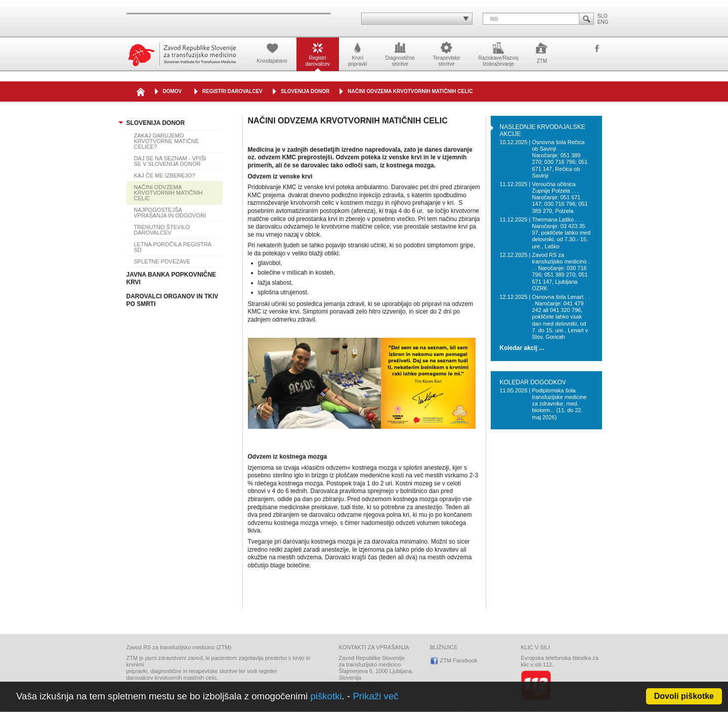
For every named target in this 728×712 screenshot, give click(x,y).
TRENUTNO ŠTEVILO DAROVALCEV (162, 230)
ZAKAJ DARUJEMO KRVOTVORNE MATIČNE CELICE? (167, 141)
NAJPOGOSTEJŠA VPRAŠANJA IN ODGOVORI (170, 213)
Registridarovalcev (318, 54)
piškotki (326, 696)
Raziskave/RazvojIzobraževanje (498, 54)
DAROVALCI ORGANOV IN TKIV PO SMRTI (173, 300)
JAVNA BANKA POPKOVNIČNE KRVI (172, 278)
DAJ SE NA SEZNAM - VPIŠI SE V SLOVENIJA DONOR (170, 161)
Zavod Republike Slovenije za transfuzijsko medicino (182, 54)
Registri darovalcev (232, 91)
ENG (603, 22)
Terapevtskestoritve (447, 54)
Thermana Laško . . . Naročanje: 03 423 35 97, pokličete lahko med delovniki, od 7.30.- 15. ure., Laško (561, 233)
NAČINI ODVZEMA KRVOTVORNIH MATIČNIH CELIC (410, 91)
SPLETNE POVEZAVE (162, 261)
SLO (603, 16)
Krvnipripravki (358, 54)
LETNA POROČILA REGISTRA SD (173, 247)
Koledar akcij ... (522, 348)
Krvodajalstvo (272, 52)
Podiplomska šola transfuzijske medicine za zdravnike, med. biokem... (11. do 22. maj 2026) (559, 404)
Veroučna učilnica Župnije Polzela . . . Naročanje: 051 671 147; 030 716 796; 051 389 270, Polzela (560, 197)
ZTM (542, 52)
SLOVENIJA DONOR (305, 91)
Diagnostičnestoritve (400, 54)
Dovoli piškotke (684, 696)
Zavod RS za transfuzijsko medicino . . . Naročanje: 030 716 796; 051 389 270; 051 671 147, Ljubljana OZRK (561, 272)
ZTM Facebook (597, 49)
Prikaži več (375, 696)
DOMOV (173, 91)
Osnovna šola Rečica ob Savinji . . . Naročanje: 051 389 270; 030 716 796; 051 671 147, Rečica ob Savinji (560, 159)
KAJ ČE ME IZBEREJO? (165, 175)
